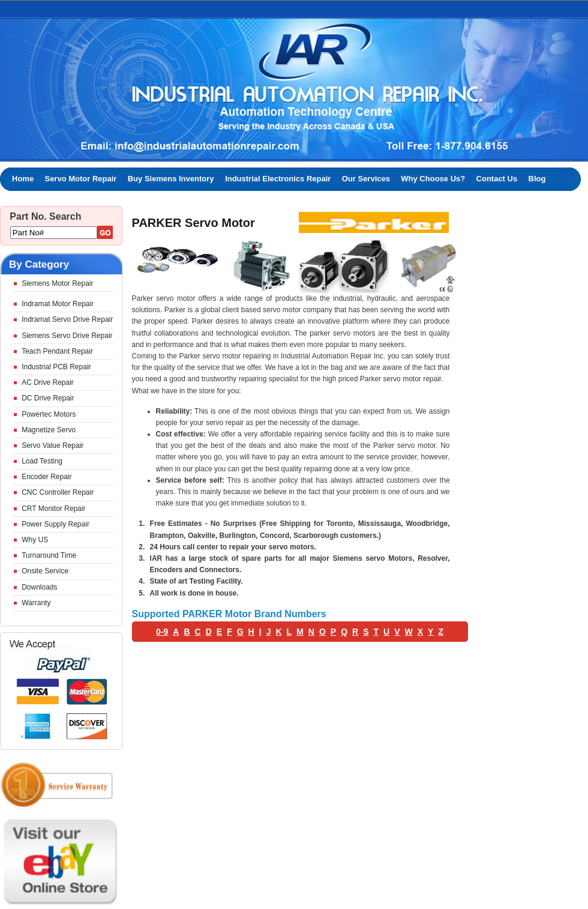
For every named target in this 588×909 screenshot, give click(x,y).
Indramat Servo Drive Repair (67, 319)
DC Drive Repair (48, 398)
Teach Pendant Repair (57, 351)
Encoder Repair (46, 477)
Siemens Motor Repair (57, 283)
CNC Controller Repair (58, 492)
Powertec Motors (49, 414)
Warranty (36, 603)
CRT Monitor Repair (53, 509)
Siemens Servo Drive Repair (67, 336)
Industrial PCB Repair (56, 367)
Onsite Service (45, 571)
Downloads (39, 587)
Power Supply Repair (55, 524)
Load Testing (42, 461)
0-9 (162, 632)
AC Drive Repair (48, 382)
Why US (35, 540)
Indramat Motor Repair (58, 304)
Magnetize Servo (49, 430)
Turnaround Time (49, 555)
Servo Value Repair (52, 445)
